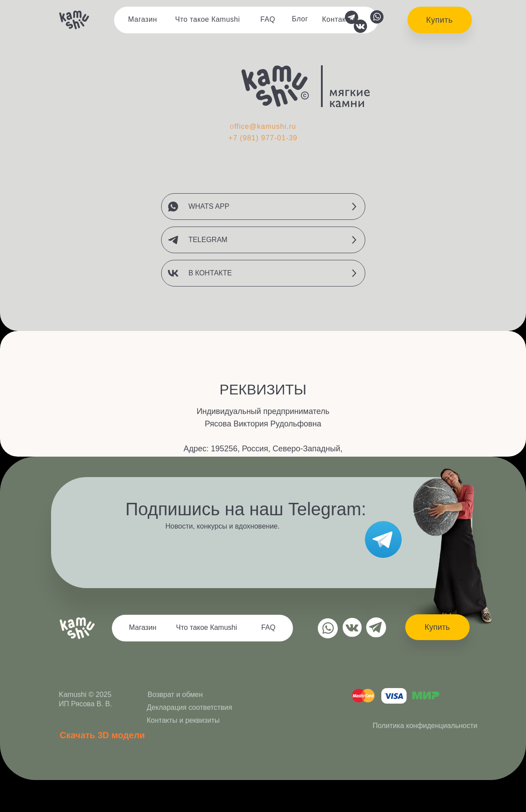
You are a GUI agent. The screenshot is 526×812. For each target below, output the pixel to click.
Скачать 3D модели (103, 735)
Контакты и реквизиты (183, 720)
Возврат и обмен (175, 695)
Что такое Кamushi (208, 19)
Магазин (143, 19)
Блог (300, 19)
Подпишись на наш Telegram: (246, 509)
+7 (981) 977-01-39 (263, 138)
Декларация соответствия (190, 707)
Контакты (338, 19)
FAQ (268, 19)
